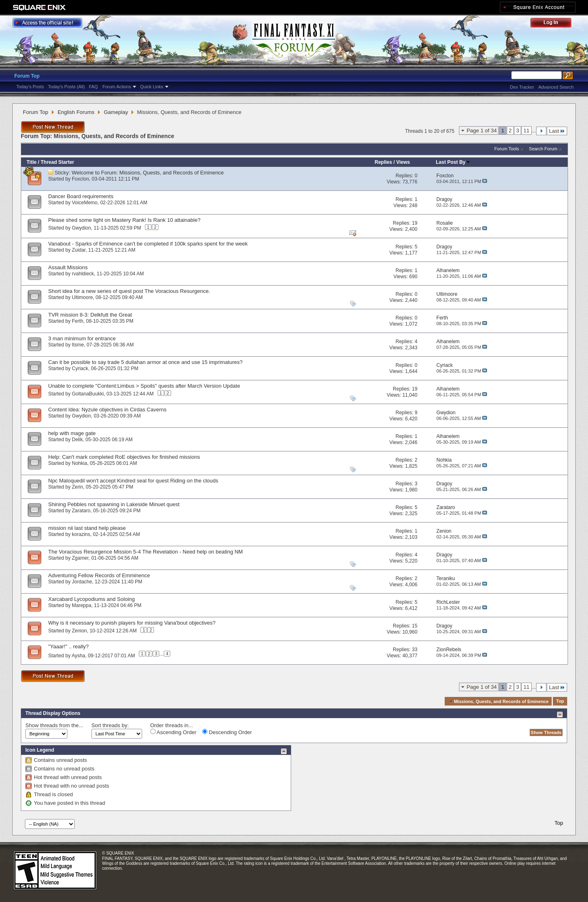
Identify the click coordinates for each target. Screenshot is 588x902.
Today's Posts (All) (67, 87)
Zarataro (81, 511)
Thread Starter (57, 162)
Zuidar (79, 250)
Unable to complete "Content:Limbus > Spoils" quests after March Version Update (144, 386)
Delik (77, 440)
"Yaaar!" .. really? (68, 646)
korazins (81, 534)
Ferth (78, 321)
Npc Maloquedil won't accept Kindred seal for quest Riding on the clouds (133, 481)
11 (526, 131)
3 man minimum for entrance (82, 338)
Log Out (555, 24)
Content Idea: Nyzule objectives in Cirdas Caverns (107, 410)
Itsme (78, 345)
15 (415, 626)
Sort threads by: (110, 725)
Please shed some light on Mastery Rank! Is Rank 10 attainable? (124, 220)
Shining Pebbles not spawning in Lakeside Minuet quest (114, 504)
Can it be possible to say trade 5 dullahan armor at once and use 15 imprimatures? (145, 362)
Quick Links (152, 87)
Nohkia (79, 463)
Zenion (79, 631)
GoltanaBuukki (88, 394)
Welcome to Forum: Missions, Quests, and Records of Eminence (148, 173)
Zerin (77, 487)
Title (31, 162)
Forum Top (27, 76)
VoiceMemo (85, 203)
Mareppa (81, 605)
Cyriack (80, 368)
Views (403, 162)
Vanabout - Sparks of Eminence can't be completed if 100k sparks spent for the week (148, 244)
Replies (383, 162)
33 (415, 650)
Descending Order (227, 732)
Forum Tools (507, 149)
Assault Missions (68, 267)
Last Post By (453, 162)
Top (560, 701)
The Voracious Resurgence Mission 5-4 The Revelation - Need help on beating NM (146, 552)
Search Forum (543, 149)
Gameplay (116, 112)
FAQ (94, 87)
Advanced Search (556, 87)
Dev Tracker (522, 87)
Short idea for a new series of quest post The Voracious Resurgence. (129, 291)
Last (557, 131)
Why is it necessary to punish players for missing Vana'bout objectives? (132, 623)
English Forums (76, 112)
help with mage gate (72, 433)
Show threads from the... (54, 725)
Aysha (78, 655)
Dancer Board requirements (81, 196)
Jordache (82, 582)
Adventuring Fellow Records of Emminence (99, 575)
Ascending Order (173, 732)
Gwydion (81, 228)
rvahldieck (83, 274)
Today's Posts (30, 87)
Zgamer (80, 558)
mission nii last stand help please (87, 528)
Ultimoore (82, 297)
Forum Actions (117, 87)
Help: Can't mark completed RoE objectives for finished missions (124, 457)
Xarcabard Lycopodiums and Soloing (91, 599)
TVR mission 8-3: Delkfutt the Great (90, 315)
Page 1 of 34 (482, 131)
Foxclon (80, 179)
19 (415, 223)
